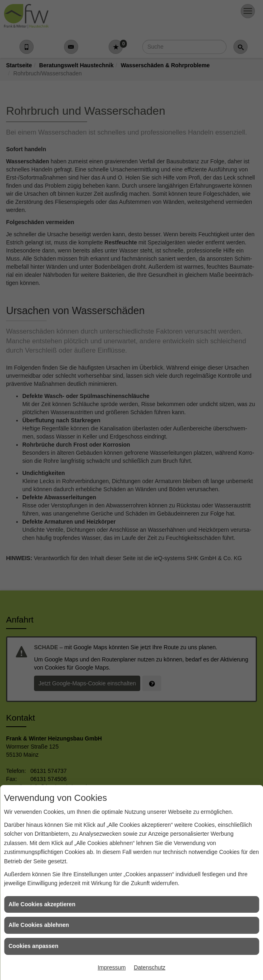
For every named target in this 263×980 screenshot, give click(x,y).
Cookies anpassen (33, 946)
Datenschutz (150, 967)
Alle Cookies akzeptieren (42, 904)
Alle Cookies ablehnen (39, 925)
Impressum (112, 967)
